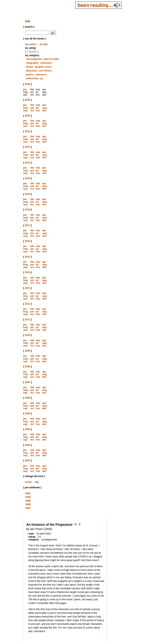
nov (38, 111)
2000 (28, 497)
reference (41, 75)
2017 (27, 225)
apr (44, 105)
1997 (28, 508)
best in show (51, 59)
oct (32, 111)
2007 (27, 382)
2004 (27, 429)
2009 (27, 351)
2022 (27, 147)
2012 (27, 304)
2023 (27, 131)
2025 (27, 100)
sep (25, 111)
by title (44, 44)
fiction (30, 67)
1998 (28, 504)
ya (42, 78)
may (26, 108)
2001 (28, 493)
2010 (27, 335)
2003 (27, 445)
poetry (30, 75)
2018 (27, 210)
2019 (27, 194)
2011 (27, 320)
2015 (27, 257)
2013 (27, 288)
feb (32, 105)
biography (32, 63)
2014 (27, 272)
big (37, 482)
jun (32, 108)
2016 (27, 241)
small (28, 482)
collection (46, 63)
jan (25, 89)
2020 (27, 178)
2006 (27, 398)
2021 (27, 163)
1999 (28, 501)
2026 (27, 84)
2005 (27, 414)
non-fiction (45, 71)
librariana (31, 71)
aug (44, 108)
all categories (34, 59)
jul (37, 108)
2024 (27, 116)
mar (38, 105)
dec (44, 111)
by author (31, 44)
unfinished (32, 78)
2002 (27, 461)
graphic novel (43, 67)
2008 (27, 367)
